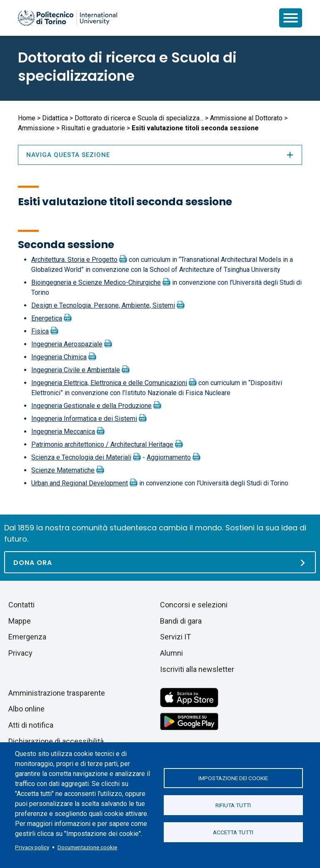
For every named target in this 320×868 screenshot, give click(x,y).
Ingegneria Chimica (59, 357)
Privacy (20, 653)
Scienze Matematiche (63, 470)
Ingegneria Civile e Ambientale (76, 370)
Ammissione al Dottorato (246, 118)
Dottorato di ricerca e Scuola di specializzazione (127, 67)
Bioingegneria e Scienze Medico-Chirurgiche (96, 282)
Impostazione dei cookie (233, 778)
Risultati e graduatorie (93, 128)
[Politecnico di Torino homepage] (67, 18)
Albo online (26, 709)
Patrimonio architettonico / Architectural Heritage (102, 444)
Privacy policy (32, 847)
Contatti (21, 605)
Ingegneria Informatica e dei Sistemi (84, 419)
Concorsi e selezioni (194, 605)
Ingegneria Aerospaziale (67, 344)
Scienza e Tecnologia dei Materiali (81, 457)
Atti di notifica (31, 725)
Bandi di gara (181, 621)
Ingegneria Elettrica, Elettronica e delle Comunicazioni (109, 383)
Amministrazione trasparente (57, 693)
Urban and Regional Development (80, 483)
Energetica (47, 318)
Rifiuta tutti (233, 805)
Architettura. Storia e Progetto (74, 260)
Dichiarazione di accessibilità (56, 741)
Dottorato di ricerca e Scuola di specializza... (139, 118)
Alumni (171, 653)
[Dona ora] (160, 562)
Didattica (55, 118)
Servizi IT (175, 637)
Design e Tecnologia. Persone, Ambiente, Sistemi (103, 305)
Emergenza (27, 637)
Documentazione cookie (87, 847)
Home (27, 118)
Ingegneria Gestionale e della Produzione (91, 406)
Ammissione (36, 128)
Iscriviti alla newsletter (197, 669)
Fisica (40, 331)
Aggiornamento (169, 457)
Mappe (20, 621)
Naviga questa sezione (160, 155)
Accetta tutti (233, 832)
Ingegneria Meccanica (63, 432)
